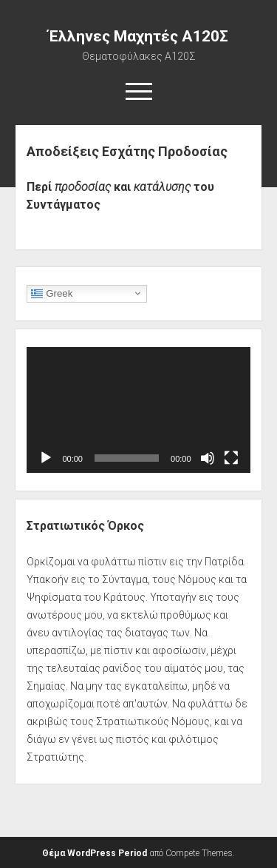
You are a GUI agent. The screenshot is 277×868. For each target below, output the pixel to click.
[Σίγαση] (208, 458)
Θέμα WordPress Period (95, 853)
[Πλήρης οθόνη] (231, 458)
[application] (138, 410)
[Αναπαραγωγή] (46, 458)
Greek (52, 293)
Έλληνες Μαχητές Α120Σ (138, 36)
